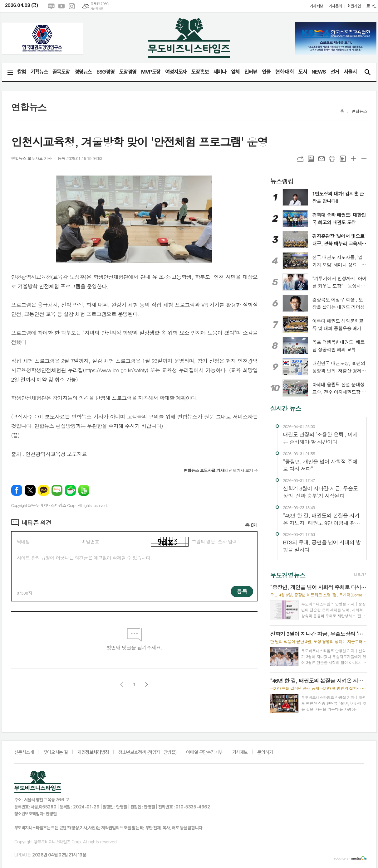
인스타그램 (72, 6)
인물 (266, 72)
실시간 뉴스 (285, 408)
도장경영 (128, 72)
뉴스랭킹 (282, 181)
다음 (147, 685)
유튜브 (61, 6)
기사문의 (335, 6)
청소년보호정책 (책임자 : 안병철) (147, 752)
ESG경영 (106, 72)
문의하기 (265, 752)
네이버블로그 (51, 6)
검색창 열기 (367, 72)
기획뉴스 (39, 72)
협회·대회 (285, 72)
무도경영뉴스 (288, 575)
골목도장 (61, 72)
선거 (335, 72)
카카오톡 (44, 490)
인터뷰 (251, 72)
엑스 (30, 490)
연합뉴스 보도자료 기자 (31, 158)
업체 (235, 72)
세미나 (220, 72)
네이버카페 (70, 490)
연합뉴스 (359, 111)
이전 (122, 685)
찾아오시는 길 (56, 752)
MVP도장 (151, 72)
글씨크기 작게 (364, 159)
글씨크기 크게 (353, 159)
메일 (322, 159)
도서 (303, 72)
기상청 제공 (97, 9)
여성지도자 (176, 72)
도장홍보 (200, 72)
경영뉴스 (83, 72)
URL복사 (300, 159)
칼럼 (22, 72)
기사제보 (316, 6)
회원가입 (354, 6)
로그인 (371, 6)
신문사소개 (24, 752)
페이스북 (17, 490)
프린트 (332, 159)
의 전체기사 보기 (218, 470)
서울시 (350, 72)
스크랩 (343, 159)
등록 (242, 591)
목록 (311, 159)
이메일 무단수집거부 (204, 752)
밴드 (84, 490)
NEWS (319, 72)
